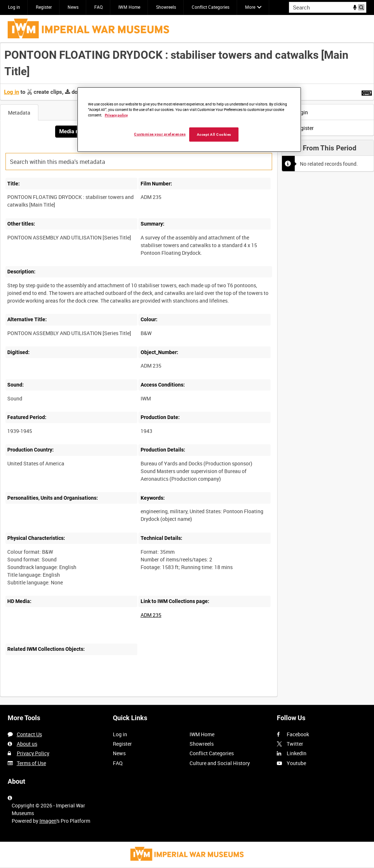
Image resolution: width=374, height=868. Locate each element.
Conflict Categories (211, 7)
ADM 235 (151, 615)
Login (297, 112)
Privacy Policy (33, 753)
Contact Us (29, 734)
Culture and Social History (220, 763)
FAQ (98, 7)
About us (27, 744)
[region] (189, 120)
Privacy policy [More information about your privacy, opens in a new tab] (116, 115)
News (73, 7)
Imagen (48, 821)
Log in (14, 7)
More (250, 7)
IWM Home (129, 7)
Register (44, 7)
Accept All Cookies (214, 135)
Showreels (166, 7)
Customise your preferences (160, 134)
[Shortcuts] (367, 92)
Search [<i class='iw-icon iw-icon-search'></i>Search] (362, 7)
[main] (187, 374)
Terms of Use (31, 763)
